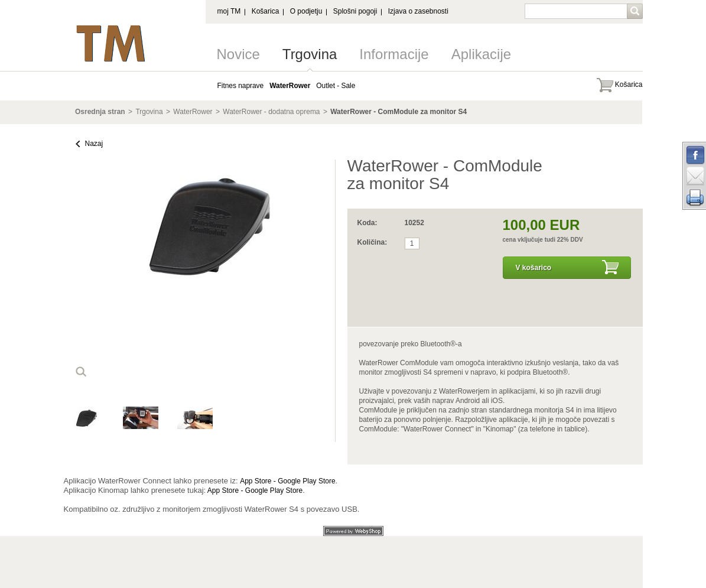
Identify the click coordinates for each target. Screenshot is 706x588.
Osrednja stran (100, 112)
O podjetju (306, 11)
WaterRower (193, 112)
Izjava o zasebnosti (418, 11)
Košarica (266, 11)
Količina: (372, 242)
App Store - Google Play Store (287, 481)
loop (81, 372)
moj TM (229, 11)
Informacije (394, 54)
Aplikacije (481, 54)
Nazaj (94, 144)
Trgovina (310, 54)
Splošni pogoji (355, 11)
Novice (238, 54)
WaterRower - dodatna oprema (271, 112)
